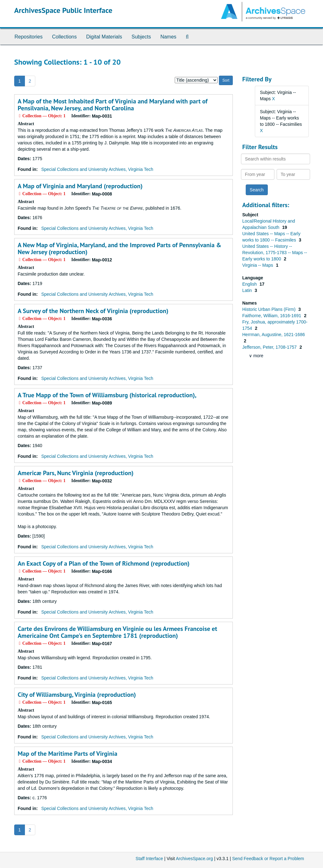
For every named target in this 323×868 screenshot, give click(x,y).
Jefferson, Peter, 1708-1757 (270, 347)
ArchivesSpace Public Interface (63, 10)
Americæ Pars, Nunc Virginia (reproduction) (76, 473)
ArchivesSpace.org (194, 859)
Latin (248, 290)
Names (168, 37)
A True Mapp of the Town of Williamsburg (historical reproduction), (107, 395)
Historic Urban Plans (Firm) (270, 309)
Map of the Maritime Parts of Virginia (68, 754)
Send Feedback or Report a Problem (268, 859)
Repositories (29, 37)
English (250, 284)
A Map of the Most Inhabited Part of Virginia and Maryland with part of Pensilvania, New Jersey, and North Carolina (113, 105)
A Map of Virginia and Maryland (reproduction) (80, 186)
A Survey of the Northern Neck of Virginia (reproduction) (93, 311)
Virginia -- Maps (258, 265)
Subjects (141, 37)
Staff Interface (149, 859)
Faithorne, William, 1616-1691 (272, 316)
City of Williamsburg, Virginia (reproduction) (77, 695)
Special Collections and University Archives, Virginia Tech (97, 169)
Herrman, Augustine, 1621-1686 (273, 335)
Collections (64, 37)
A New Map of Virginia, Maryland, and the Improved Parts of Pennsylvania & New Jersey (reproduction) (120, 248)
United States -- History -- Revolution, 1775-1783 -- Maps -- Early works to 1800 (275, 253)
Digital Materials (104, 37)
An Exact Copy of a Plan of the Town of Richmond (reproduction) (104, 563)
